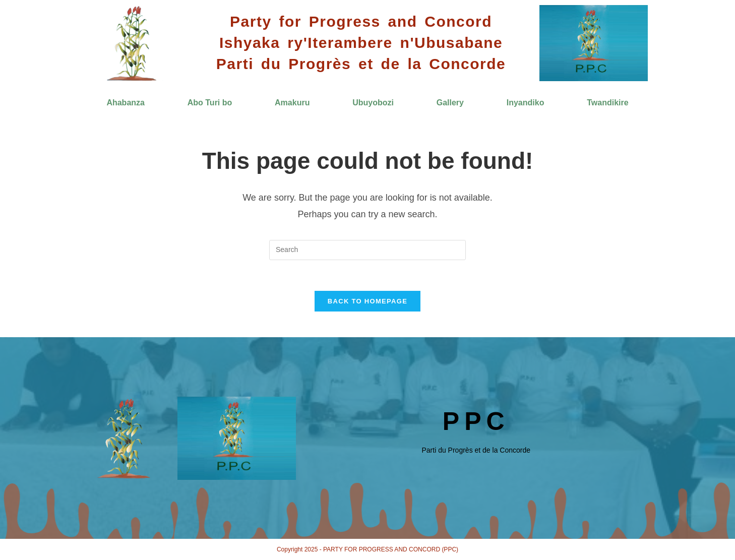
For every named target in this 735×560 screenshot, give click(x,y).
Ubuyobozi (373, 103)
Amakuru (292, 103)
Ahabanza (126, 103)
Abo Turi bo (210, 103)
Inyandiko (526, 103)
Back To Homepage (367, 301)
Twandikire (607, 103)
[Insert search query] (367, 250)
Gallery (450, 103)
